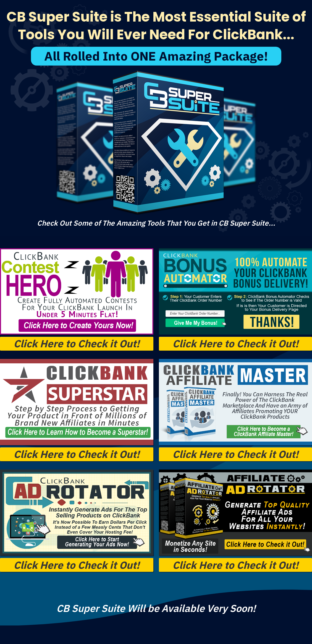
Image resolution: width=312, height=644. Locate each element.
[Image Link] (77, 291)
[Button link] (77, 344)
